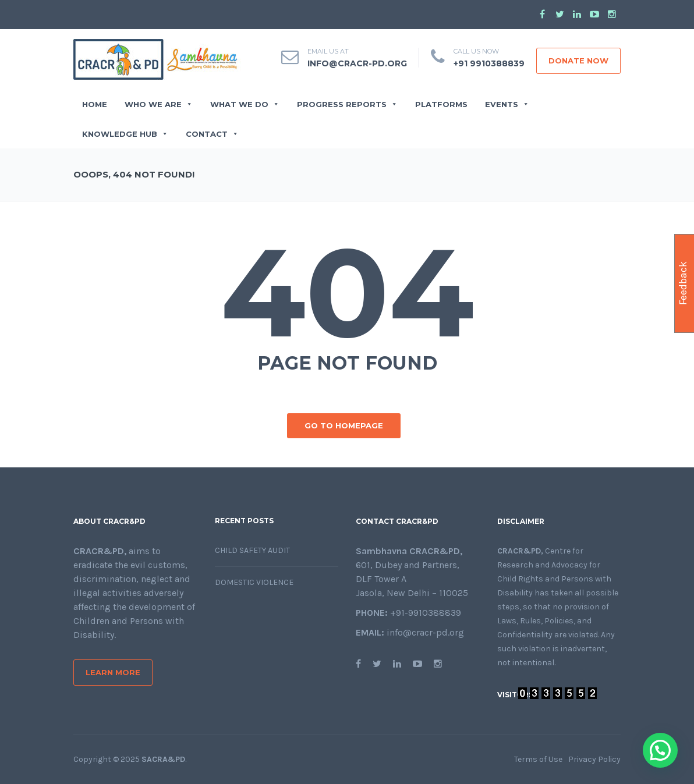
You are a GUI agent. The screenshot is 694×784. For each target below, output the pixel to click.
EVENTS (507, 104)
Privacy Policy (594, 759)
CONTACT (212, 134)
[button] (660, 750)
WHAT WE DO (245, 104)
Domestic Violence (254, 582)
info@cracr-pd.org (357, 63)
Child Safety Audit (252, 550)
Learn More (113, 672)
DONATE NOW (578, 61)
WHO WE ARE (159, 104)
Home (95, 104)
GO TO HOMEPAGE (344, 425)
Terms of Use (538, 759)
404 (347, 292)
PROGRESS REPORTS (347, 104)
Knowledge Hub (125, 134)
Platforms (441, 104)
